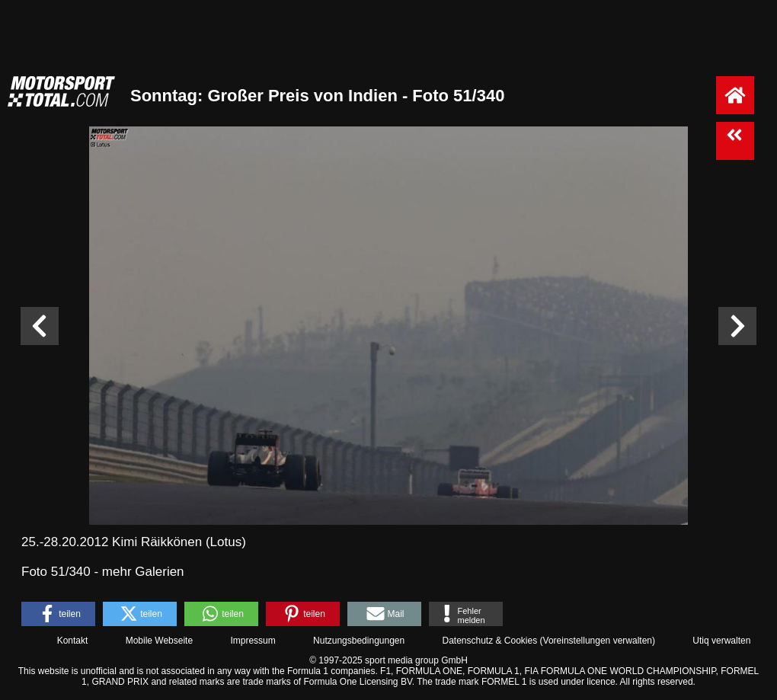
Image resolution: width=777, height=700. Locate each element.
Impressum (253, 641)
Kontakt (73, 641)
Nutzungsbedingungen (359, 641)
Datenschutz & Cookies (489, 641)
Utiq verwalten (721, 641)
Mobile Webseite (160, 641)
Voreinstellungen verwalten (598, 641)
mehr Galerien (143, 572)
